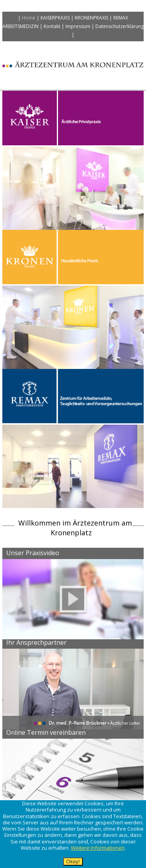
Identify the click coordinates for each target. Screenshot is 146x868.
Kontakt (52, 26)
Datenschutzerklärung (120, 26)
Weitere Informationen (98, 848)
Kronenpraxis (91, 18)
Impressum (78, 26)
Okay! (73, 862)
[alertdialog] (73, 834)
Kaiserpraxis (55, 18)
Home (29, 18)
